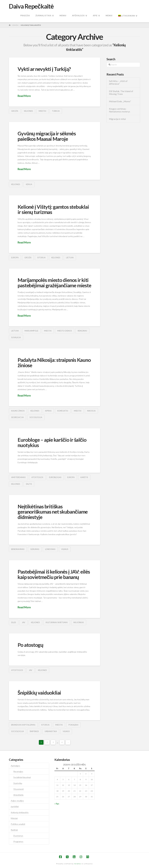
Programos (18, 841)
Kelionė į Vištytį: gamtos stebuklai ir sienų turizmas (53, 209)
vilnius (65, 549)
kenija (29, 184)
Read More (24, 96)
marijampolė (31, 331)
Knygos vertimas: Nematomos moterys (120, 110)
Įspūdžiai (15, 806)
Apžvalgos (15, 766)
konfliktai (63, 411)
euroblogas (55, 477)
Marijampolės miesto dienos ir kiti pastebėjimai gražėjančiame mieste (54, 283)
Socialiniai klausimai (22, 777)
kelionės (28, 111)
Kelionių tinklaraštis (20, 812)
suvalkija (16, 337)
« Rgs (57, 804)
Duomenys (18, 836)
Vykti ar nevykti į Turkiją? (44, 69)
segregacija (17, 417)
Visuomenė (19, 789)
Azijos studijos (17, 801)
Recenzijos (18, 771)
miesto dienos (65, 331)
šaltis (29, 484)
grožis (15, 111)
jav (23, 622)
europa (15, 258)
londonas (50, 549)
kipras (48, 411)
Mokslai (14, 818)
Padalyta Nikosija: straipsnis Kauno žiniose (54, 362)
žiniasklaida (18, 795)
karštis (84, 477)
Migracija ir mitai (117, 119)
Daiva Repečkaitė (31, 6)
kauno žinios (18, 411)
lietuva (70, 258)
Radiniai (14, 830)
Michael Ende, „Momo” (120, 101)
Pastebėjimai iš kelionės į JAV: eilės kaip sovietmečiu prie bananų (54, 574)
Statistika (18, 783)
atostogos (37, 477)
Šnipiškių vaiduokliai (39, 693)
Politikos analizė (18, 824)
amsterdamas (18, 477)
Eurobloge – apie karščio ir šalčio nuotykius (52, 442)
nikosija (91, 411)
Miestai (42, 111)
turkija (56, 111)
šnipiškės (34, 731)
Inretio (77, 864)
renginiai (82, 331)
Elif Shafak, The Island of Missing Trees (121, 93)
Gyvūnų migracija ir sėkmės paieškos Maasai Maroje (47, 136)
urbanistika (51, 731)
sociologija (36, 417)
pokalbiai (73, 725)
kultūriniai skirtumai (57, 622)
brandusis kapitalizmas (23, 725)
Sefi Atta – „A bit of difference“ (118, 82)
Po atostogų (30, 645)
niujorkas (79, 622)
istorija (41, 258)
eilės (14, 622)
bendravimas (18, 549)
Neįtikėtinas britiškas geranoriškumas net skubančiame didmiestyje (53, 512)
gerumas (35, 549)
